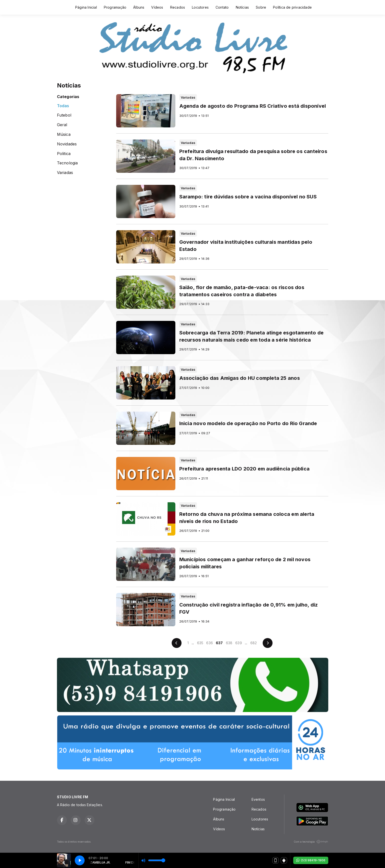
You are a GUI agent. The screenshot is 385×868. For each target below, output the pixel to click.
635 (200, 643)
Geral (62, 125)
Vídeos (157, 7)
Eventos (258, 799)
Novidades (67, 144)
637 (219, 643)
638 (229, 643)
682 (254, 643)
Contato (222, 7)
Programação (115, 7)
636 (210, 643)
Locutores (200, 7)
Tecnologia (67, 163)
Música (64, 134)
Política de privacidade (292, 7)
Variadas (65, 173)
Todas (63, 106)
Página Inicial (86, 7)
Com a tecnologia (311, 842)
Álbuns (139, 7)
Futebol (64, 115)
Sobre (261, 7)
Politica (64, 154)
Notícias (242, 7)
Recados (178, 7)
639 (239, 643)
